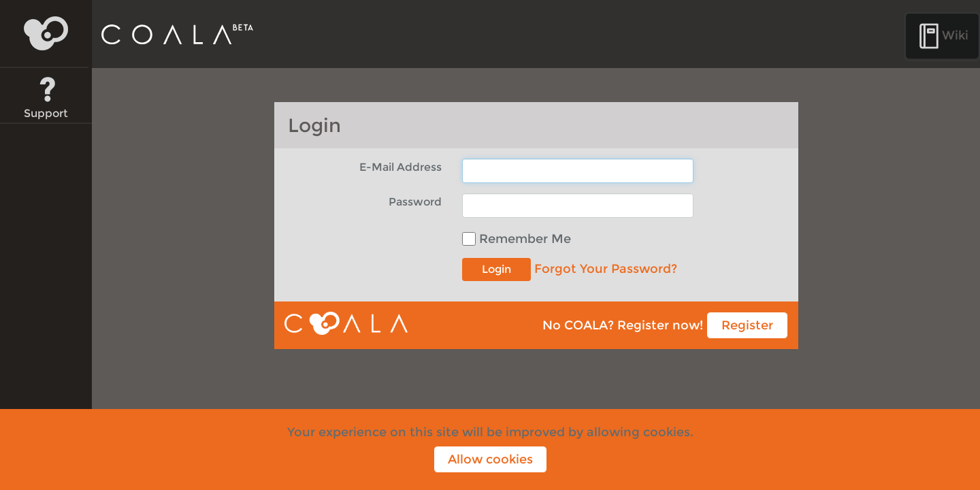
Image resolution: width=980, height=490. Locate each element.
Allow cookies (490, 459)
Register (747, 325)
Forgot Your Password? (606, 269)
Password (415, 201)
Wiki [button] (942, 36)
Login (496, 269)
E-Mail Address (401, 167)
